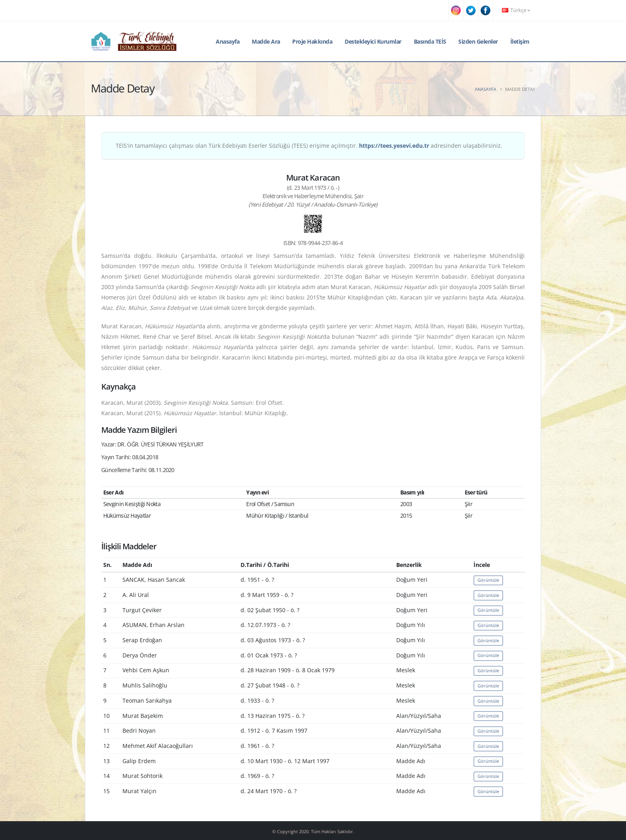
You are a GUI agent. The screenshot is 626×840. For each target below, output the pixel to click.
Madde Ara (266, 41)
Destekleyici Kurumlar (373, 41)
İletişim (520, 41)
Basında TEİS (430, 41)
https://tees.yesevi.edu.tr (394, 146)
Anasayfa (228, 41)
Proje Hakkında (312, 41)
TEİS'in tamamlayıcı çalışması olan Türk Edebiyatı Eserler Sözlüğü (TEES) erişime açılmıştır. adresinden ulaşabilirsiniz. (309, 146)
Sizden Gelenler (478, 41)
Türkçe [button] (516, 10)
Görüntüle (488, 580)
